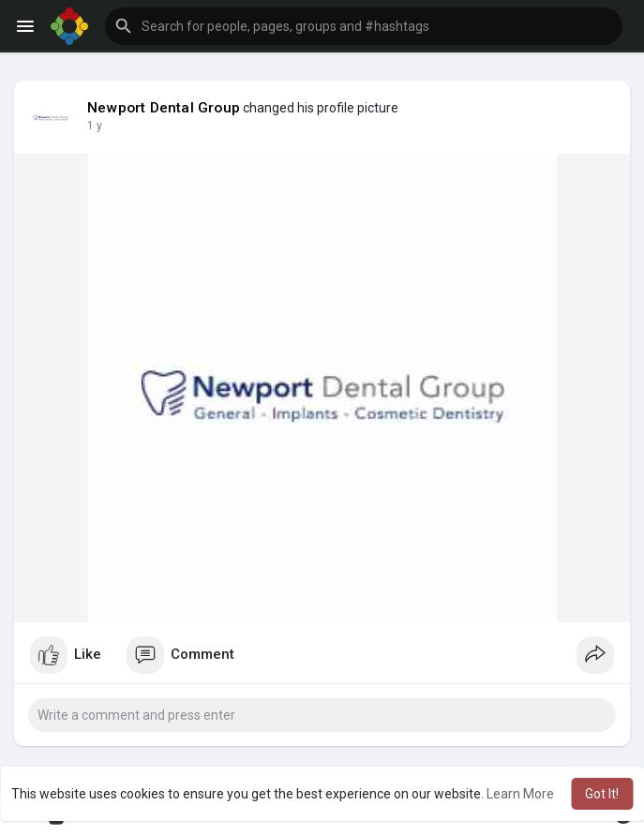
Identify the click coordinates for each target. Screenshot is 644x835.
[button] (364, 26)
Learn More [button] (520, 794)
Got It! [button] (602, 794)
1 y (95, 126)
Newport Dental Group (164, 108)
